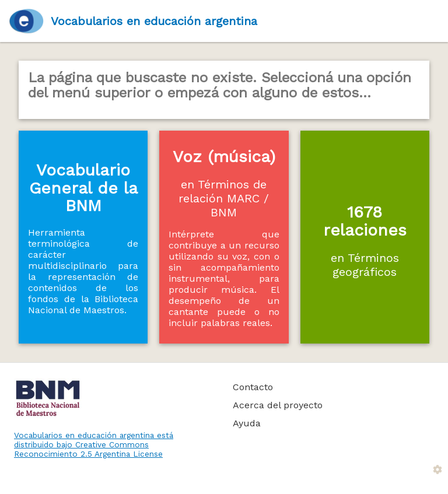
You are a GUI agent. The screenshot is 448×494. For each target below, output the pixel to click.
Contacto (253, 387)
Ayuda (247, 423)
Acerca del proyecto (278, 405)
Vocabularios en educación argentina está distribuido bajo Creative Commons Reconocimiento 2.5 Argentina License (94, 444)
